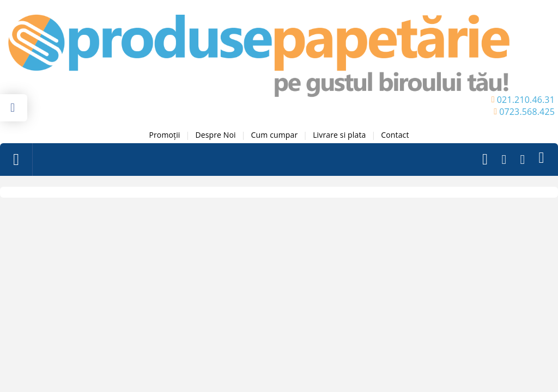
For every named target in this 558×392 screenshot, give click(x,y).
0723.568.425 (527, 112)
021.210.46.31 (526, 100)
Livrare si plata (339, 135)
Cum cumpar (275, 135)
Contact (395, 135)
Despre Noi (215, 135)
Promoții (164, 135)
